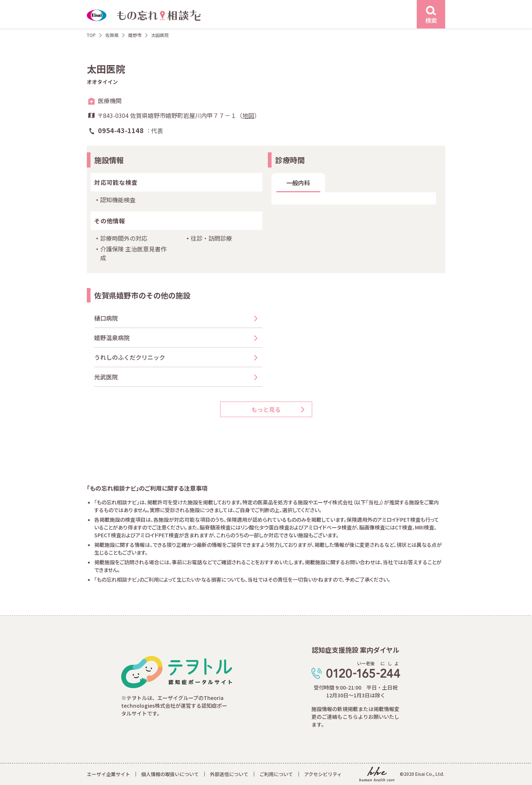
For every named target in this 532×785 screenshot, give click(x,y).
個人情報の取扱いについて (170, 774)
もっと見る (266, 409)
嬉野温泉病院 (112, 338)
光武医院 (106, 377)
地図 (248, 115)
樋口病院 (106, 318)
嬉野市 (135, 35)
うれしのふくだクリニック (130, 357)
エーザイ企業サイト (108, 774)
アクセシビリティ (323, 774)
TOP (91, 35)
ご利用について (276, 774)
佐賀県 (112, 35)
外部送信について (229, 774)
